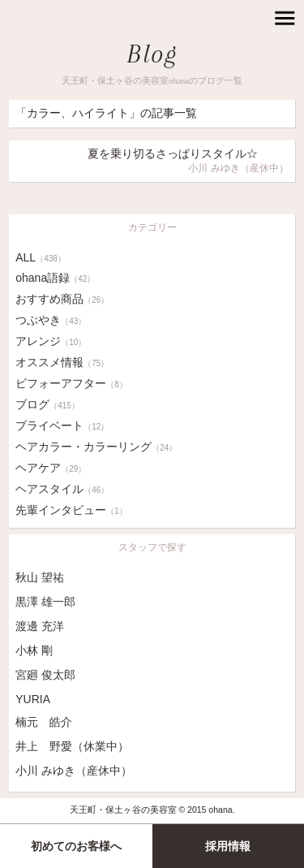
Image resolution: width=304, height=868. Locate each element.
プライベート (62, 425)
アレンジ (51, 341)
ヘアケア (51, 468)
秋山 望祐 (40, 577)
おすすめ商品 (62, 299)
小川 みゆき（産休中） (74, 771)
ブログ (47, 404)
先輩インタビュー (71, 510)
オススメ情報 (62, 362)
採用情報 (228, 846)
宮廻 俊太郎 (45, 675)
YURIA (33, 699)
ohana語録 (55, 278)
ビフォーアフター (71, 383)
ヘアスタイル (62, 489)
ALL (41, 257)
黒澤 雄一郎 (45, 602)
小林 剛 (34, 650)
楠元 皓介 (44, 722)
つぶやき (51, 320)
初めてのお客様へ (76, 846)
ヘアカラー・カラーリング (96, 447)
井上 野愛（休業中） (72, 746)
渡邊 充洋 (40, 626)
